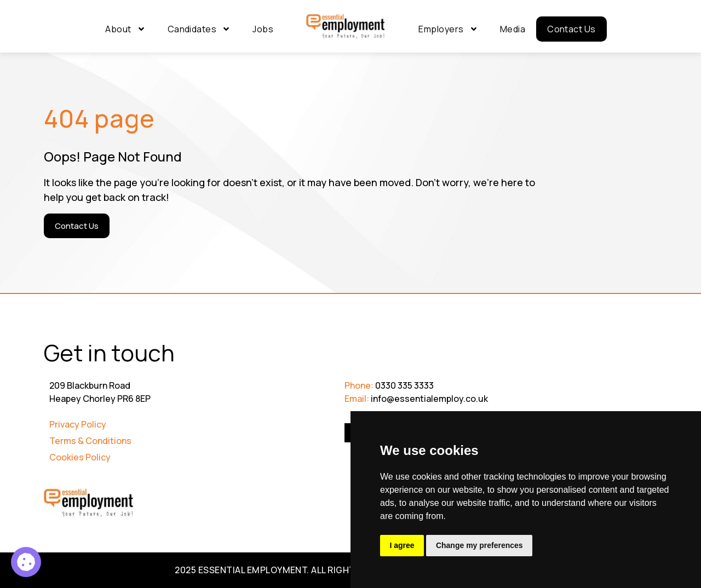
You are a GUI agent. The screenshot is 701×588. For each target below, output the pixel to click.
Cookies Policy (80, 457)
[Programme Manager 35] (26, 562)
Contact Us (571, 29)
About (125, 29)
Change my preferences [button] (481, 545)
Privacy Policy (78, 424)
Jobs (263, 29)
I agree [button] (402, 545)
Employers (448, 29)
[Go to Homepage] (346, 27)
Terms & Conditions (90, 441)
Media (513, 29)
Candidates (199, 29)
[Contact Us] (77, 226)
